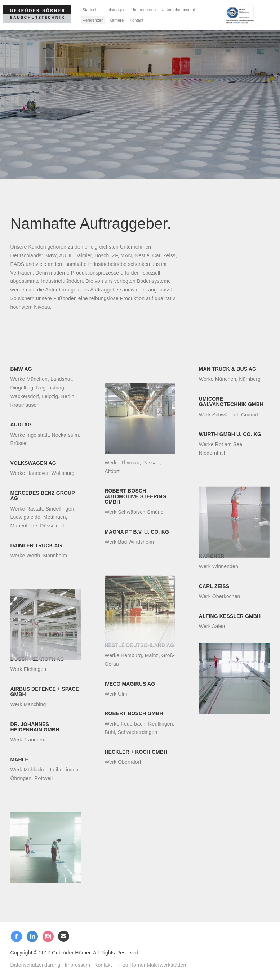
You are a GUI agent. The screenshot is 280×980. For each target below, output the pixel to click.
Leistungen (115, 10)
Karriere (116, 20)
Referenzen (93, 20)
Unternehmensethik (179, 10)
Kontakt (136, 20)
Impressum (78, 965)
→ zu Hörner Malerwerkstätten (151, 965)
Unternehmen (143, 10)
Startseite (91, 10)
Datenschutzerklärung (35, 965)
